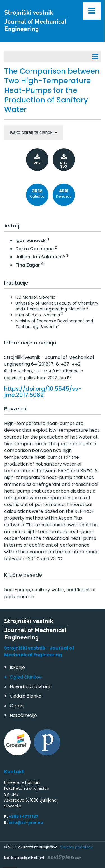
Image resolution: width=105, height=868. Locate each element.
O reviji (17, 706)
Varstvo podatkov (76, 847)
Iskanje (17, 667)
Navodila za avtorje (31, 687)
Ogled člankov (26, 677)
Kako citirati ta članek (32, 132)
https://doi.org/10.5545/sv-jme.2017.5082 (43, 392)
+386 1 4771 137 (24, 816)
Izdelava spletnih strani (43, 858)
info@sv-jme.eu (26, 822)
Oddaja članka (26, 696)
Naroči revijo (23, 715)
